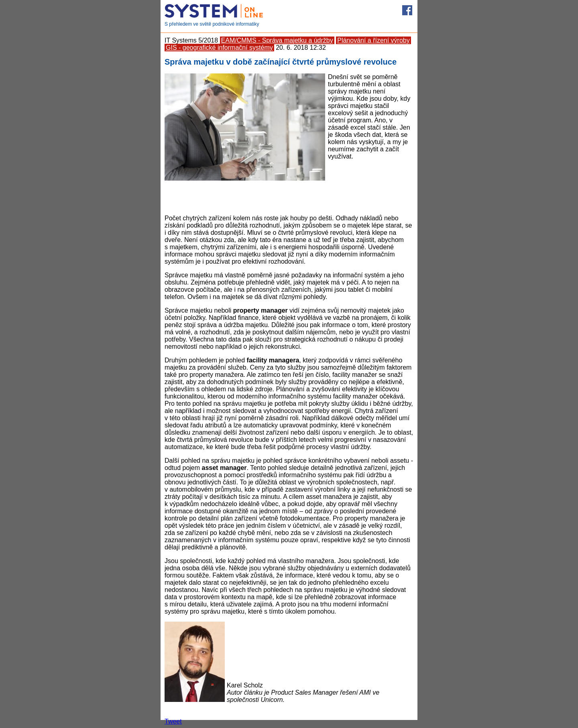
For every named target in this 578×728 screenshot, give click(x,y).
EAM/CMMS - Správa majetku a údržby (277, 40)
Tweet (173, 721)
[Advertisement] (289, 197)
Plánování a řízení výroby (373, 40)
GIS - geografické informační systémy (219, 48)
